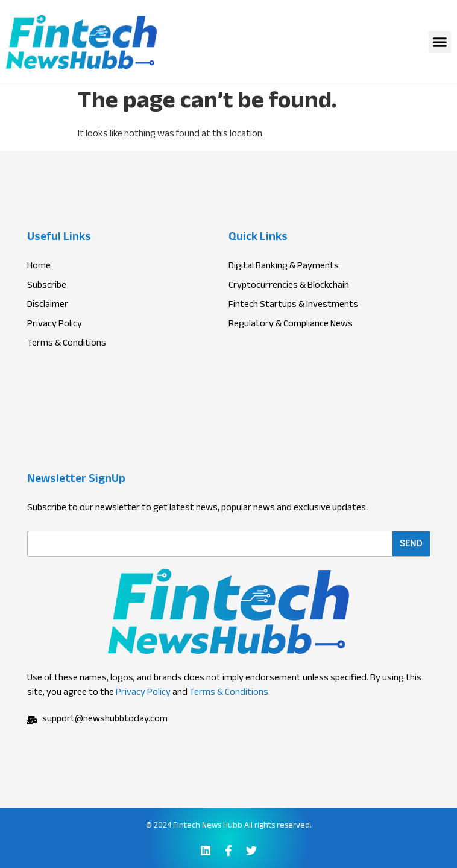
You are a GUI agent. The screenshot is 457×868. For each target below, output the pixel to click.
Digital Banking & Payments (284, 267)
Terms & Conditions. (230, 693)
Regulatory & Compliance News (291, 325)
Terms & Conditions (67, 344)
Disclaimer (48, 306)
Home (39, 267)
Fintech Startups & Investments (293, 306)
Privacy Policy (143, 693)
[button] (440, 42)
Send (411, 543)
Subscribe (47, 287)
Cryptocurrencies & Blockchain (289, 287)
